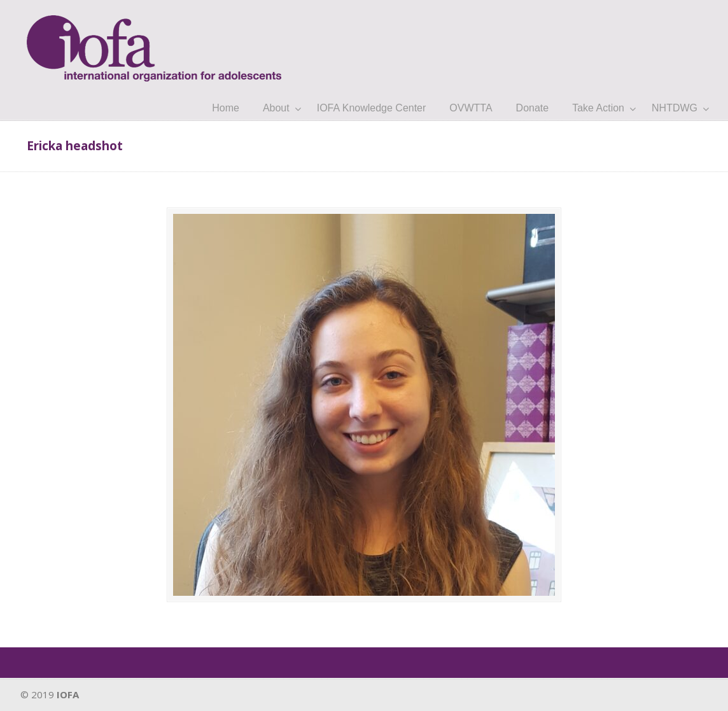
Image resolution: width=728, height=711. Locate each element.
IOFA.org (154, 43)
